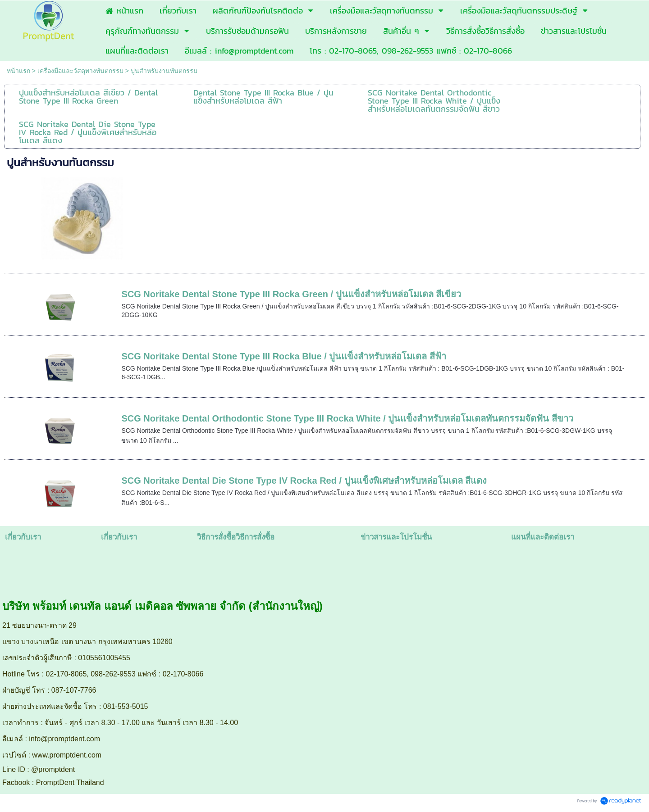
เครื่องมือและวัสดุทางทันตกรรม (80, 71)
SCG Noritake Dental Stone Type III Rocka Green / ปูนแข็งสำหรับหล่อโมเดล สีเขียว (291, 294)
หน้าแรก (18, 71)
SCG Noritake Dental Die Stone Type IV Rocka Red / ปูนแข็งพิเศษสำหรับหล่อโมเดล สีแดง (304, 481)
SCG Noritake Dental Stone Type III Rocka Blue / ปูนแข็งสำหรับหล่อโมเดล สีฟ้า (283, 356)
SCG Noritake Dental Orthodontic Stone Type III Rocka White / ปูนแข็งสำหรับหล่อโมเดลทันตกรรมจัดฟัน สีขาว (347, 418)
